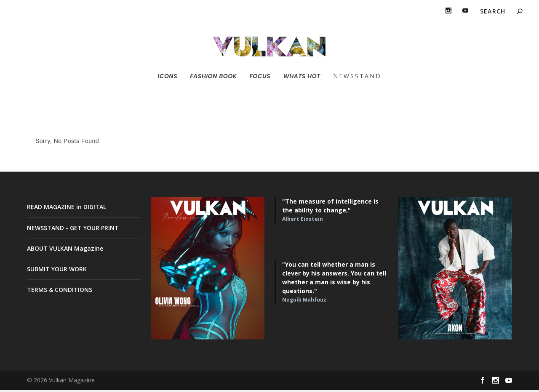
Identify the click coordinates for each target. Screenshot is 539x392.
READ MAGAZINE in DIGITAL (67, 209)
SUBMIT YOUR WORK (57, 271)
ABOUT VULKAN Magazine (65, 250)
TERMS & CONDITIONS (60, 292)
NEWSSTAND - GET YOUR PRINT (73, 229)
